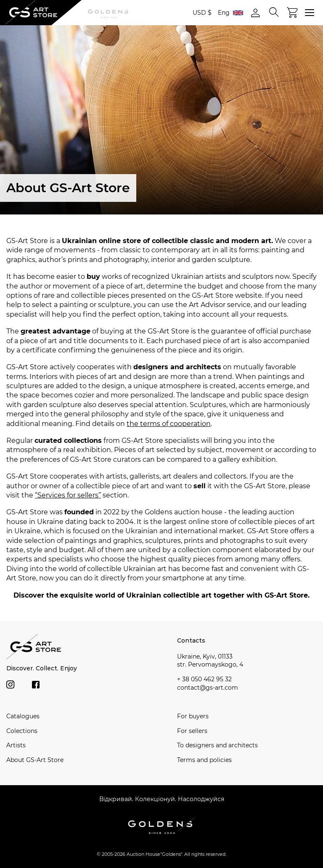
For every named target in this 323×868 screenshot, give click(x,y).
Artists (16, 745)
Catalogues (23, 716)
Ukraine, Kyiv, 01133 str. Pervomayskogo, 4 (210, 661)
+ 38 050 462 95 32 (204, 679)
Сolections (22, 731)
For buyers (193, 716)
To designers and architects (217, 745)
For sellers (192, 731)
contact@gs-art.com (208, 688)
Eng (230, 13)
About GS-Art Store (35, 760)
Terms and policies (204, 760)
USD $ (202, 13)
